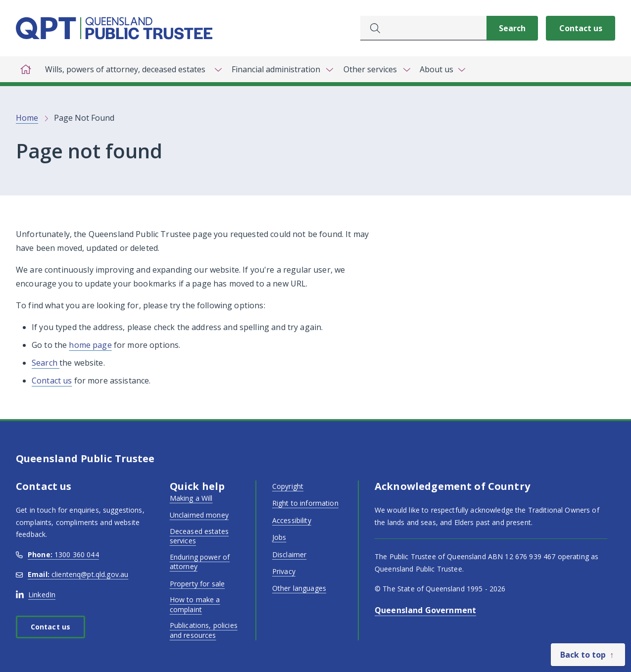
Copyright (288, 486)
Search (46, 363)
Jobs (279, 537)
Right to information (305, 503)
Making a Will (191, 498)
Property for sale (197, 584)
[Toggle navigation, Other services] (376, 69)
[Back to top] (588, 655)
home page (90, 345)
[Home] (26, 69)
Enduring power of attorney (200, 562)
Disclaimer (289, 554)
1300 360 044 (57, 554)
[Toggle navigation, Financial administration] (282, 69)
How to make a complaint (195, 604)
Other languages (299, 588)
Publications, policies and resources (204, 630)
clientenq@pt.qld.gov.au (72, 574)
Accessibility (292, 520)
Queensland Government (425, 610)
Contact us (581, 28)
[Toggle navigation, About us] (442, 69)
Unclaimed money (199, 515)
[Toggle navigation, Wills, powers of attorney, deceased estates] (131, 69)
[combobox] (423, 28)
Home (27, 118)
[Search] (512, 28)
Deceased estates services (199, 536)
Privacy (284, 571)
